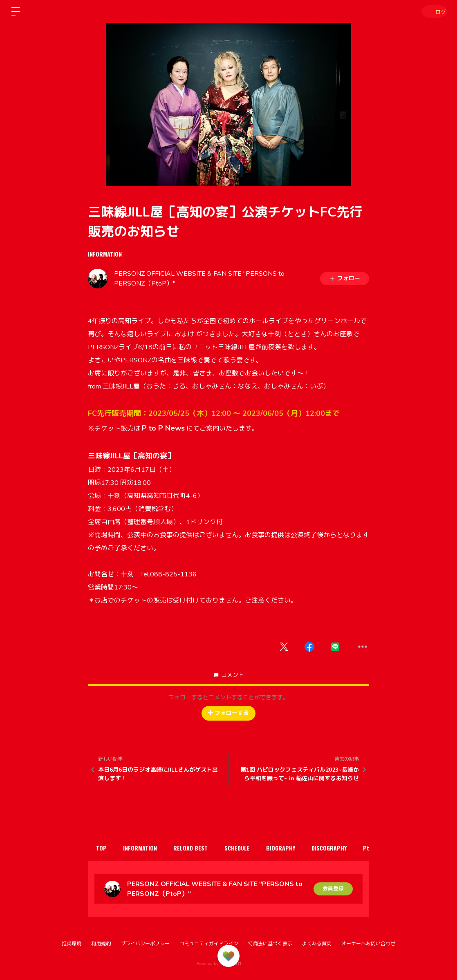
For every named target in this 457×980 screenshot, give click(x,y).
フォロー (345, 278)
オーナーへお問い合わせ (368, 944)
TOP (103, 848)
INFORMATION (105, 254)
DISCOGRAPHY (351, 848)
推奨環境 (72, 944)
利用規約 (101, 944)
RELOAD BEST (201, 848)
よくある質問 (317, 944)
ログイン (432, 11)
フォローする (228, 713)
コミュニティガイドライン (209, 944)
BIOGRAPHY (299, 848)
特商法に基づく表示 (270, 944)
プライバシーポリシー (145, 944)
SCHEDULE (251, 848)
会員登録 (333, 889)
